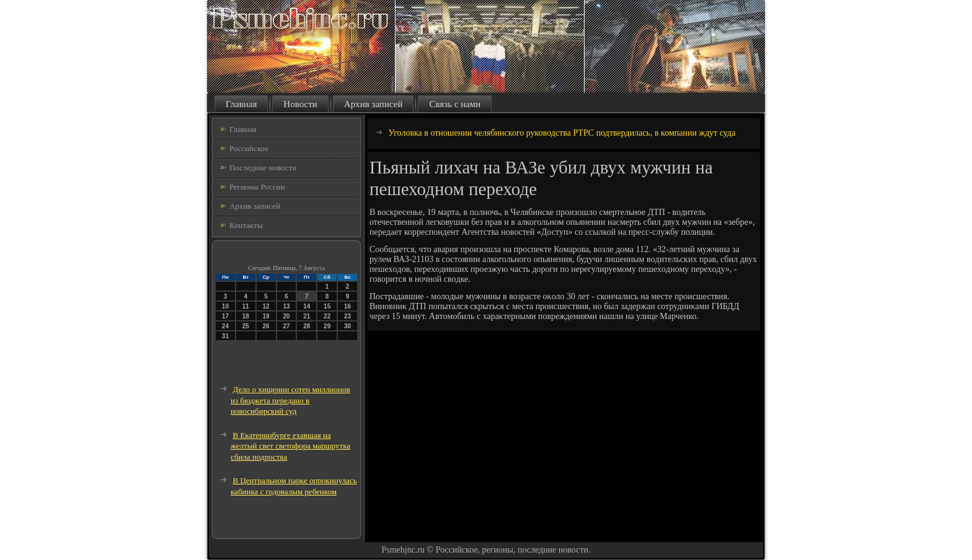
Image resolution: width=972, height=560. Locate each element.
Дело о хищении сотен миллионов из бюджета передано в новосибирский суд (290, 400)
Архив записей (373, 104)
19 (266, 316)
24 (225, 326)
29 (327, 326)
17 (225, 316)
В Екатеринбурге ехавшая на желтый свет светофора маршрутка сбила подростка (290, 446)
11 (246, 306)
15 (327, 306)
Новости (300, 104)
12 (266, 306)
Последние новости (263, 168)
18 (246, 316)
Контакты (246, 225)
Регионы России (257, 187)
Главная (241, 104)
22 (327, 316)
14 (307, 306)
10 (225, 306)
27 (286, 326)
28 (307, 326)
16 (347, 306)
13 (286, 306)
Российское (249, 148)
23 (347, 316)
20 (286, 316)
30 (347, 326)
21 (307, 316)
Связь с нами (455, 104)
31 (225, 336)
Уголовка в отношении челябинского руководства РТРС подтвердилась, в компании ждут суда (562, 133)
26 (266, 326)
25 (246, 326)
